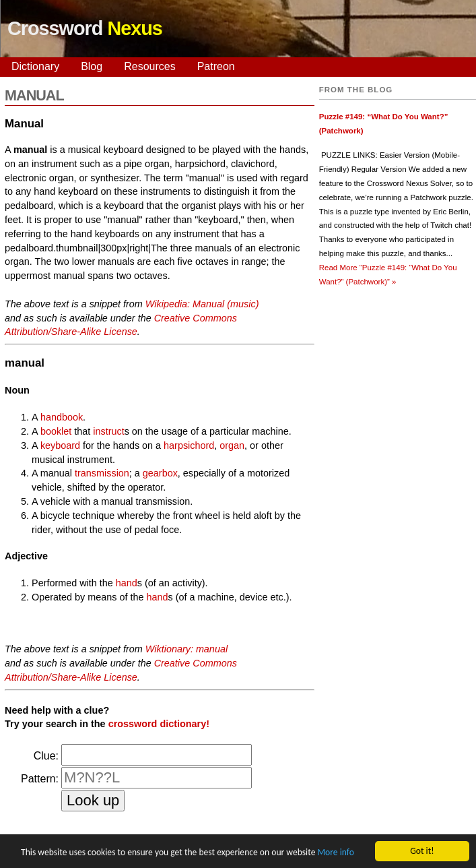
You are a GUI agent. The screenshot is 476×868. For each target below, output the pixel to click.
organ (232, 445)
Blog (92, 66)
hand (127, 583)
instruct (108, 431)
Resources (149, 66)
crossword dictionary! (159, 724)
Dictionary (35, 66)
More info (335, 853)
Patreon (216, 66)
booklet (56, 431)
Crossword (85, 28)
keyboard (60, 445)
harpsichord (189, 445)
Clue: (46, 756)
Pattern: (40, 779)
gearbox (160, 473)
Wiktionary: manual (186, 649)
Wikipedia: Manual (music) (202, 304)
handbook (62, 417)
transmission (102, 473)
